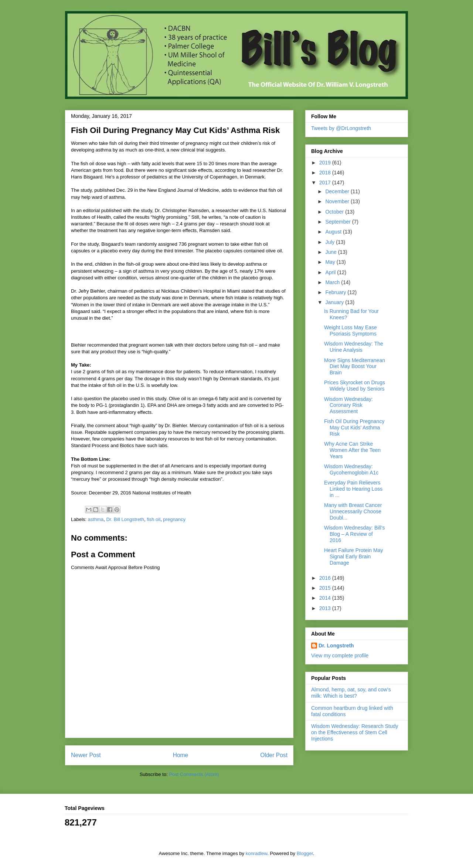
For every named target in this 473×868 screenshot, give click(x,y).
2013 (326, 608)
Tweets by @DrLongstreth (341, 128)
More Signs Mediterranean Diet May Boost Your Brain (355, 367)
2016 (326, 578)
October (335, 212)
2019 (326, 163)
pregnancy (174, 519)
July (331, 242)
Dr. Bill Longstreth (125, 519)
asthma (96, 519)
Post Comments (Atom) (194, 774)
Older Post (274, 755)
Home (181, 755)
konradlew (257, 853)
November (338, 201)
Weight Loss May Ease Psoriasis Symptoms (351, 331)
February (336, 292)
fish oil (154, 519)
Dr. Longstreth (336, 646)
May (331, 262)
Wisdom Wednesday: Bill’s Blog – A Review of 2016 (354, 534)
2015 (326, 588)
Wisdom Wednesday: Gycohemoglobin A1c (351, 469)
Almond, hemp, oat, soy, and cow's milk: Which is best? (351, 693)
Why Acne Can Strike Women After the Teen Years (352, 450)
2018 (326, 173)
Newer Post (86, 755)
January (335, 302)
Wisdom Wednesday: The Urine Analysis (354, 347)
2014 (326, 598)
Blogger (305, 853)
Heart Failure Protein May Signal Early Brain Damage (354, 556)
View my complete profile (340, 656)
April (331, 272)
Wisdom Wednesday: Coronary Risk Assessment (348, 405)
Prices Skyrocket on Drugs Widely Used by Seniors (355, 386)
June (331, 252)
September (338, 222)
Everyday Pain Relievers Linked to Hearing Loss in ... (353, 489)
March (333, 282)
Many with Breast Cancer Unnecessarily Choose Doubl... (353, 511)
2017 (326, 183)
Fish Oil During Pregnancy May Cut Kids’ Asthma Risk (354, 428)
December (338, 191)
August (334, 232)
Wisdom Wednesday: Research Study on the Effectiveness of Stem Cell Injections (355, 732)
